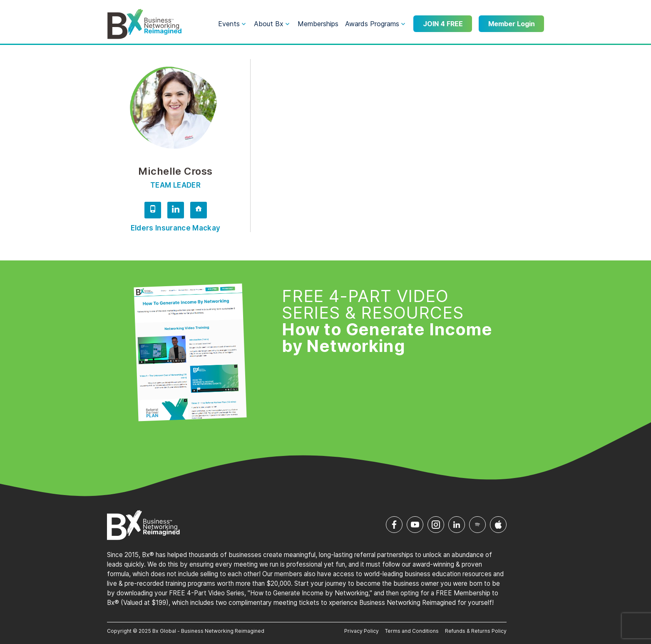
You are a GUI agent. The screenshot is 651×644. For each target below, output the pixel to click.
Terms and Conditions (412, 631)
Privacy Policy (362, 631)
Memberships (318, 24)
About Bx (269, 24)
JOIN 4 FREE (443, 24)
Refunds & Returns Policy (476, 631)
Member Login (512, 24)
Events (229, 24)
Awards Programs (372, 24)
